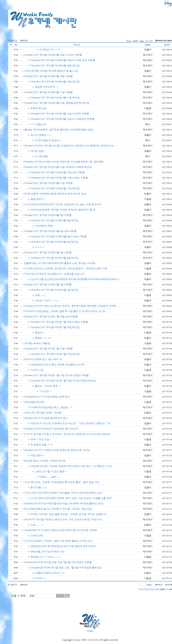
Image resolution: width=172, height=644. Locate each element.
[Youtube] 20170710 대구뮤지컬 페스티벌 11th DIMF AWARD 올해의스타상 (63, 503)
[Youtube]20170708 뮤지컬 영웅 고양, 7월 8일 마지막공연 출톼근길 (66, 568)
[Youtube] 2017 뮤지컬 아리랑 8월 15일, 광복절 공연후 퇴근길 (56, 103)
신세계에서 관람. (44, 226)
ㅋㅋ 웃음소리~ (39, 124)
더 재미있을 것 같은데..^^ (49, 140)
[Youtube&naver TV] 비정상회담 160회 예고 (47, 397)
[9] (160, 589)
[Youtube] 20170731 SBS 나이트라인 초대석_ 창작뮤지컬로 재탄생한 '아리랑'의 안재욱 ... (71, 306)
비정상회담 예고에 (34, 402)
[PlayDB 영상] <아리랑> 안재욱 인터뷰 (44, 461)
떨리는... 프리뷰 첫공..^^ (48, 386)
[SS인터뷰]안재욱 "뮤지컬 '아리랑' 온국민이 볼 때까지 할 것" (63, 210)
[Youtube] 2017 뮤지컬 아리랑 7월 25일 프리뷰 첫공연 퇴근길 (63, 381)
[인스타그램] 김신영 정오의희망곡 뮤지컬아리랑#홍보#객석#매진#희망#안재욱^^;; (75, 279)
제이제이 (148, 55)
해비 (148, 124)
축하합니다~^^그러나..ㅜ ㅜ (46, 557)
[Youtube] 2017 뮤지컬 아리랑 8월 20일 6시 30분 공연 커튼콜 (63, 60)
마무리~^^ (40, 578)
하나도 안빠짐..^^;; (41, 135)
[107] (168, 589)
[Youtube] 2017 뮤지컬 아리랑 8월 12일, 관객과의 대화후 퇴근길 (58, 167)
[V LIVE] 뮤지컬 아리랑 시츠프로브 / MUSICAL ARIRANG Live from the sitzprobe (67, 434)
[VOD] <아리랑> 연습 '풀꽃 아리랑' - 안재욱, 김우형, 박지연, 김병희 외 (68, 514)
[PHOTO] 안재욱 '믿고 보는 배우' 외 (43, 359)
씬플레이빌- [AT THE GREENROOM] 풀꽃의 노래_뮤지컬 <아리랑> (60, 263)
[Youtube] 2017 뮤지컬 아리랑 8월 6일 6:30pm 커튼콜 (59, 236)
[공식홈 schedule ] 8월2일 (37, 343)
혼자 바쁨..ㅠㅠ (39, 487)
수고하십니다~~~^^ (50, 50)
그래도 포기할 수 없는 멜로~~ (51, 471)
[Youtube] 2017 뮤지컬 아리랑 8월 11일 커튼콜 (48, 183)
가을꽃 (148, 108)
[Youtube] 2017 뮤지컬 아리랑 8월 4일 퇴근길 (54, 258)
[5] (149, 589)
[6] (152, 589)
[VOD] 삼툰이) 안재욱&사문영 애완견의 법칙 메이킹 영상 (55, 194)
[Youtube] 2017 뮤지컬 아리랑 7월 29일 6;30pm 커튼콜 (59, 322)
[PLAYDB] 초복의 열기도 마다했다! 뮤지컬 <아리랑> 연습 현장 (58, 509)
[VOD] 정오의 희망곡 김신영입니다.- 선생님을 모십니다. (54, 274)
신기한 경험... (42, 156)
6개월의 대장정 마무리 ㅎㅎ (50, 573)
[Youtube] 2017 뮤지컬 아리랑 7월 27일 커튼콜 (48, 349)
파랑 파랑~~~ (38, 455)
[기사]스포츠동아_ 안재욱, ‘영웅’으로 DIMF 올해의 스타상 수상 (58, 541)
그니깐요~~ (45, 391)
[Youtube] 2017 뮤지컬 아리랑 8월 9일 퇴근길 (54, 220)
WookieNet (93, 640)
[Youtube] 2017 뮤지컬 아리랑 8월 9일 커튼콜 (48, 215)
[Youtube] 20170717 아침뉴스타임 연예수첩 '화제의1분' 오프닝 (57, 450)
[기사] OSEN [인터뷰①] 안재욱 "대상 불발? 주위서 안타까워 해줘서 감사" (63, 493)
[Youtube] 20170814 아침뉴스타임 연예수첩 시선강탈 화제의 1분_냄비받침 (63, 162)
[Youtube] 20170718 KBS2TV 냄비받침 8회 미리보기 (51, 429)
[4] (147, 589)
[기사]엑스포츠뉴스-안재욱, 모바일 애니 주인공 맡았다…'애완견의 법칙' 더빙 (65, 268)
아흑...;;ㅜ (40, 295)
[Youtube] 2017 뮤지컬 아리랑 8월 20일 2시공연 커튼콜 (53, 55)
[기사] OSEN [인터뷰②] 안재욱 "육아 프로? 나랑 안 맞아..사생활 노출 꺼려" (71, 498)
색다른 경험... (38, 151)
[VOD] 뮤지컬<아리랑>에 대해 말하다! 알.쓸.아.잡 (51, 71)
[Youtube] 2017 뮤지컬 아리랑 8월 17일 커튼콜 (48, 92)
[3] (144, 589)
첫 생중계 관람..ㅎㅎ (42, 445)
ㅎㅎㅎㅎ (40, 247)
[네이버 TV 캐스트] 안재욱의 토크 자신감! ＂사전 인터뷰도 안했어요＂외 (70, 423)
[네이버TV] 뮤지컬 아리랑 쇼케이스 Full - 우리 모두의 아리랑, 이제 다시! (63, 520)
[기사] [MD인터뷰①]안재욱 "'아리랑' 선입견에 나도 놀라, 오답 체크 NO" (63, 204)
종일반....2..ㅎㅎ (43, 338)
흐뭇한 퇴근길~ (39, 108)
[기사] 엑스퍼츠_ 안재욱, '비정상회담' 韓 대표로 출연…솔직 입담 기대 (61, 482)
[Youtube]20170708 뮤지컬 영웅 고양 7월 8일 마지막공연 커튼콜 (58, 562)
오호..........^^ (37, 525)
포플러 (148, 50)
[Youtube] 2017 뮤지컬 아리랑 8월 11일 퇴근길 (55, 188)
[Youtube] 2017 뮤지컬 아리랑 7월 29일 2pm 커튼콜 (51, 317)
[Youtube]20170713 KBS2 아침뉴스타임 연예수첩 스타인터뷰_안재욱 (60, 530)
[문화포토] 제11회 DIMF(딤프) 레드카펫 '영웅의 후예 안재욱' (63, 546)
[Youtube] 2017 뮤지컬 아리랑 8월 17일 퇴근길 (55, 98)
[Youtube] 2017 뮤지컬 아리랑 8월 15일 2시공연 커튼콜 (60, 114)
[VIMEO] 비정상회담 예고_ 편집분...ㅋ (51, 407)
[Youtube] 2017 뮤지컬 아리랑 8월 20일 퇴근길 (55, 66)
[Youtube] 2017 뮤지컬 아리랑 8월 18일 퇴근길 (55, 82)
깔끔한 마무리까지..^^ (47, 87)
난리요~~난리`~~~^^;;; (47, 301)
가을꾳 (148, 557)
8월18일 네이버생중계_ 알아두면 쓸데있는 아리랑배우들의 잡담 (58, 130)
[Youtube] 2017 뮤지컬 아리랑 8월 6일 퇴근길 (54, 242)
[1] (139, 589)
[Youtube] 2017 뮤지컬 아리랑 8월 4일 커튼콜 (48, 252)
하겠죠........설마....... (50, 477)
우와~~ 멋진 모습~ (40, 439)
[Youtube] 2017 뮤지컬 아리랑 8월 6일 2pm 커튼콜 (50, 231)
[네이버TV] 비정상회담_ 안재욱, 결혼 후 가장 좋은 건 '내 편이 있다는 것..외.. (65, 311)
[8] (157, 589)
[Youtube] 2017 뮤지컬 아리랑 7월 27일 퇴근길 (55, 354)
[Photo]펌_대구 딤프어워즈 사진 (48, 552)
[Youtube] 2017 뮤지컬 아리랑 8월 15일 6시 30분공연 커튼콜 (62, 119)
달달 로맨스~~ (38, 199)
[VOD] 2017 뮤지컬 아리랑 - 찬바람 (42, 413)
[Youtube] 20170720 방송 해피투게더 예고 (46, 418)
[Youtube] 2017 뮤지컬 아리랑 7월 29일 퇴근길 (55, 327)
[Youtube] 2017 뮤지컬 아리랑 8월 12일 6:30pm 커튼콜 (59, 178)
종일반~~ (40, 333)
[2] (142, 589)
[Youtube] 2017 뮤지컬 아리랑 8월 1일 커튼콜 (48, 285)
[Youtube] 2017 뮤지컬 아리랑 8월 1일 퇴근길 (54, 290)
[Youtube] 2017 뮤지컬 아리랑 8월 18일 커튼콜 (48, 76)
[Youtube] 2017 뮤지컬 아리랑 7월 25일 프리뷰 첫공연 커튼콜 (56, 375)
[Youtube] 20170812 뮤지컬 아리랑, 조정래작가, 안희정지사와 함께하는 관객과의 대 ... (70, 146)
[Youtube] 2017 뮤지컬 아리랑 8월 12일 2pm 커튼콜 (58, 172)
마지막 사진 (37, 370)
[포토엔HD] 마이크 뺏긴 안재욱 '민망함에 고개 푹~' (58, 365)
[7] (154, 589)
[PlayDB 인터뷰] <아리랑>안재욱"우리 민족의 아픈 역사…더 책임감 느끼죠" (72, 466)
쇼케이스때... (38, 536)
